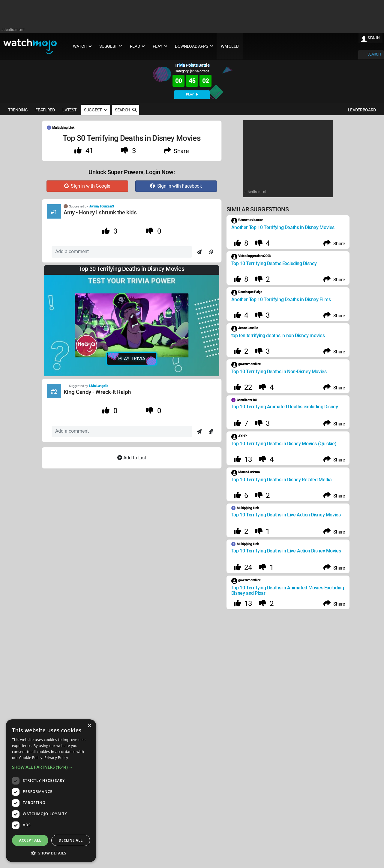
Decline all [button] (71, 840)
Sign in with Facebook (176, 186)
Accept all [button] (30, 840)
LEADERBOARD (362, 110)
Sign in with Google (87, 186)
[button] (51, 767)
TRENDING (18, 110)
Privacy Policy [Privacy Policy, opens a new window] (56, 758)
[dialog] (51, 791)
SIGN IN (374, 38)
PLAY (192, 94)
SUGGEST (96, 110)
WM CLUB (230, 46)
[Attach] (211, 252)
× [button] (89, 726)
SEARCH (374, 54)
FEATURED (45, 110)
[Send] (199, 252)
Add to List (132, 458)
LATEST (69, 110)
